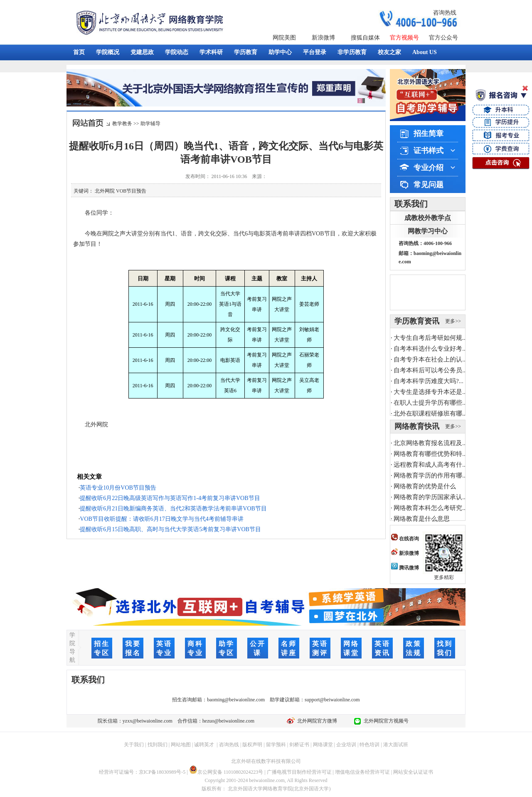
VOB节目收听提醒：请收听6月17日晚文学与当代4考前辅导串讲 (162, 519)
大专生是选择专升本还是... (430, 392)
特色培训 (369, 745)
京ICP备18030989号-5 (162, 772)
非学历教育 (352, 52)
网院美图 (284, 38)
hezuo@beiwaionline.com (228, 721)
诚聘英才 (204, 745)
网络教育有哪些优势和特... (430, 454)
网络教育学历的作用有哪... (430, 475)
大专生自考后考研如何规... (430, 338)
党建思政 (142, 52)
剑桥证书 (299, 745)
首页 (79, 52)
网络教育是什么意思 (422, 519)
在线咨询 (405, 539)
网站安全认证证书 (413, 772)
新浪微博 (323, 38)
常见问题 (429, 185)
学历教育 (246, 52)
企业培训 (346, 745)
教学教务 (122, 124)
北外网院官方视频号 (385, 721)
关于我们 (134, 745)
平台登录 (315, 52)
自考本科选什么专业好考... (430, 349)
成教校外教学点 (428, 218)
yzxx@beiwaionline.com (148, 721)
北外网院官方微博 (316, 721)
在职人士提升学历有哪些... (430, 403)
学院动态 (177, 52)
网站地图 (181, 745)
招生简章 (429, 134)
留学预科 (276, 745)
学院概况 (108, 52)
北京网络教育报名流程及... (430, 443)
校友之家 (389, 52)
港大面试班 (396, 745)
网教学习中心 (428, 231)
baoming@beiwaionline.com (236, 700)
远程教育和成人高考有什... (430, 465)
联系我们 (411, 204)
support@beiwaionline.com (332, 700)
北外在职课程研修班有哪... (430, 413)
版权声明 (252, 745)
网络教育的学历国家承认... (430, 497)
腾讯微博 (405, 568)
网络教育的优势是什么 (425, 486)
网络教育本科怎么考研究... (430, 508)
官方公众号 (443, 38)
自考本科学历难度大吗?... (429, 381)
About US (425, 52)
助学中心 (280, 52)
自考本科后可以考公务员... (430, 370)
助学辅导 (150, 124)
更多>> (453, 321)
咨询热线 (445, 13)
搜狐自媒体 (365, 38)
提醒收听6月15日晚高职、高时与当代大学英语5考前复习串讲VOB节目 (170, 529)
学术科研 (211, 52)
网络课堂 (323, 745)
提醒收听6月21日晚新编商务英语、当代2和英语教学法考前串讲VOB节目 (173, 509)
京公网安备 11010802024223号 (226, 772)
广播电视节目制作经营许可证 (299, 772)
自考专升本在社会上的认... (430, 359)
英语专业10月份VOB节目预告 (118, 488)
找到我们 (158, 745)
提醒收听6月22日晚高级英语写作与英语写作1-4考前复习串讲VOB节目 (170, 498)
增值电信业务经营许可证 (362, 772)
